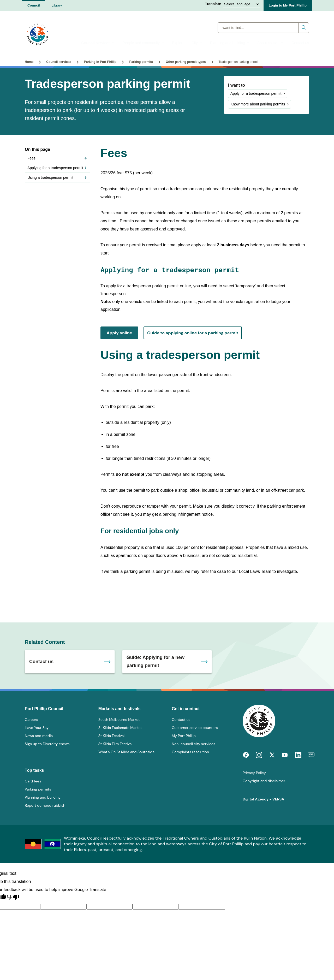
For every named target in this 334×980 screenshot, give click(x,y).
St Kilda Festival (112, 736)
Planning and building (230, 43)
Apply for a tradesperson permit (256, 93)
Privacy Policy (254, 773)
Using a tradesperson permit (57, 177)
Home (29, 62)
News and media (39, 736)
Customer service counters (195, 728)
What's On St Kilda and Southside (126, 752)
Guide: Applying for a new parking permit (156, 661)
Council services (98, 43)
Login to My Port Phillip (288, 5)
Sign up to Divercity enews (47, 744)
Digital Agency (256, 799)
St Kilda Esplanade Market (120, 728)
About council (270, 43)
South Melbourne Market (119, 720)
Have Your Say (37, 728)
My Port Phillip (184, 736)
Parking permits (141, 62)
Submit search (304, 28)
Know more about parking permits (258, 104)
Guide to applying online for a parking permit (193, 333)
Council (34, 5)
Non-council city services (193, 744)
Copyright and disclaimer (264, 781)
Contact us (300, 43)
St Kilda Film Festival (115, 744)
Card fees (33, 781)
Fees (57, 158)
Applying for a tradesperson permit (57, 168)
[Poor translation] (13, 897)
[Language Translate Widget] (241, 4)
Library (57, 5)
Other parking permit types (186, 62)
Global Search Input (263, 22)
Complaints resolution (190, 752)
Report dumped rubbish (45, 805)
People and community (143, 43)
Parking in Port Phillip (100, 62)
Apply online (120, 333)
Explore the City (187, 43)
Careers (31, 720)
